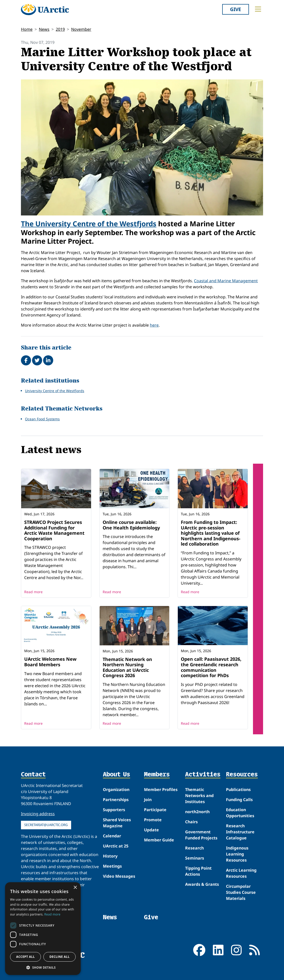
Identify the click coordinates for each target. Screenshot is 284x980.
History (110, 856)
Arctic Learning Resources (241, 873)
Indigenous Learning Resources (237, 854)
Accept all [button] (25, 957)
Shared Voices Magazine (117, 823)
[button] (43, 967)
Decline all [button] (60, 957)
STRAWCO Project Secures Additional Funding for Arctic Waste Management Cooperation (54, 530)
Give (236, 9)
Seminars (195, 858)
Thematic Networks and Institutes (199, 796)
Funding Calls (239, 800)
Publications (238, 789)
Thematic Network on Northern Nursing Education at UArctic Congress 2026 (127, 667)
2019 (60, 29)
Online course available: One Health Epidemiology (131, 525)
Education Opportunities (240, 813)
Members (157, 775)
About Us (117, 775)
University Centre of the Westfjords (55, 391)
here (154, 325)
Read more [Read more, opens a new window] (52, 914)
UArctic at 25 (116, 846)
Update (151, 830)
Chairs (191, 822)
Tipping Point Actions (198, 871)
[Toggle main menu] (258, 9)
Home (27, 29)
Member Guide (159, 840)
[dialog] (43, 929)
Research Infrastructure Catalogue (240, 832)
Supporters (114, 810)
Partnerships (116, 800)
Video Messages (119, 876)
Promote (153, 820)
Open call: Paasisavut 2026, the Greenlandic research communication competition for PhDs (211, 667)
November (81, 29)
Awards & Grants (202, 884)
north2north (197, 812)
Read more (33, 592)
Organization (116, 789)
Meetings (112, 866)
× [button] (75, 888)
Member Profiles (161, 789)
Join (148, 800)
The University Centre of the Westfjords (89, 224)
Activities (203, 775)
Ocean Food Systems (42, 419)
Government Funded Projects (201, 835)
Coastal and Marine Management (226, 281)
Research (194, 848)
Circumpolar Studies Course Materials (241, 892)
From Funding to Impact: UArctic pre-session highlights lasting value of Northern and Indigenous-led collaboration (211, 533)
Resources (242, 775)
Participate (155, 810)
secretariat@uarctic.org (46, 825)
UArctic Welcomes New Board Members (50, 662)
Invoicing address (38, 814)
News (44, 29)
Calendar (112, 836)
